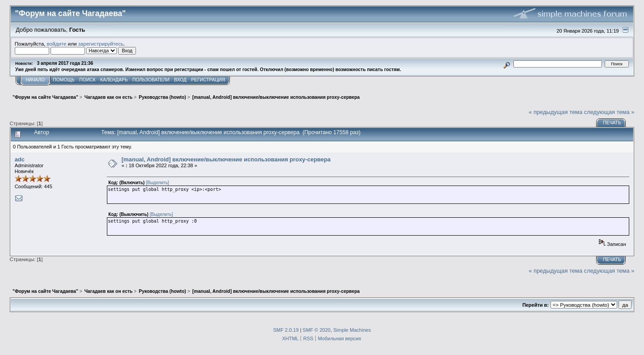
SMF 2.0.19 (286, 330)
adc (20, 159)
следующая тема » (609, 112)
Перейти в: (536, 305)
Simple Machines (352, 330)
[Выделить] (157, 183)
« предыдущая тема (555, 112)
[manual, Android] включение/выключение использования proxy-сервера (226, 159)
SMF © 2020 (317, 330)
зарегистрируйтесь (101, 44)
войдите (57, 44)
